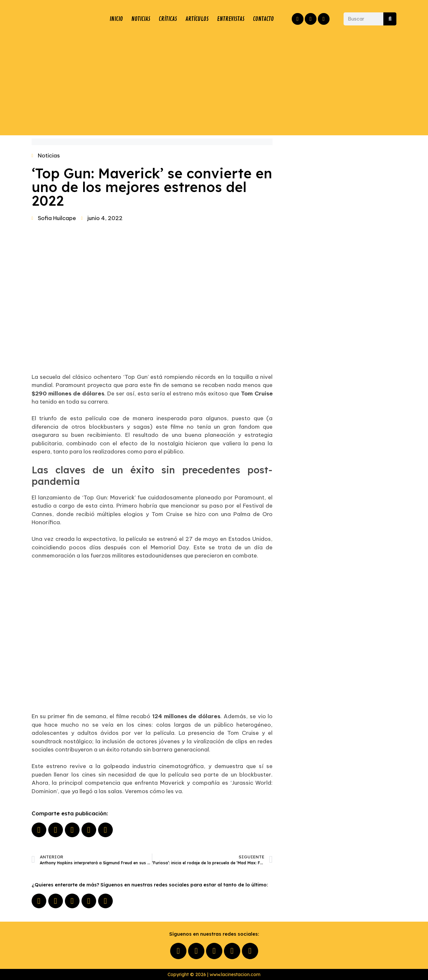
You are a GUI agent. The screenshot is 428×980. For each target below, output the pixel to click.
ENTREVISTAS (231, 19)
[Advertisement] (214, 83)
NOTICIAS (141, 19)
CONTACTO (263, 19)
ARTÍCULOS (197, 19)
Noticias (49, 156)
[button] (39, 830)
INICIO (116, 19)
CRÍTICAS (168, 19)
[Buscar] (390, 19)
